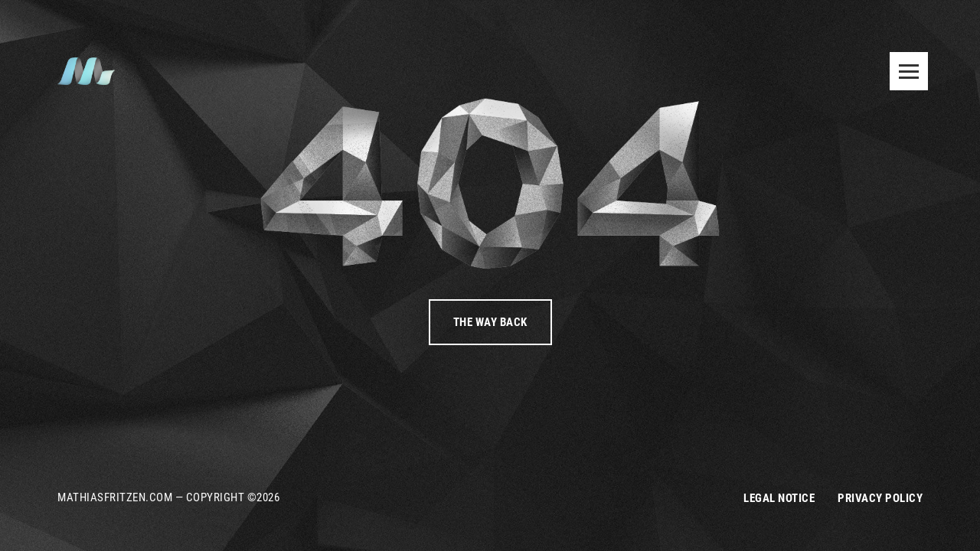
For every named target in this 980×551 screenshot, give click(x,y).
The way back (490, 322)
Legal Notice (779, 498)
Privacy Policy (880, 498)
